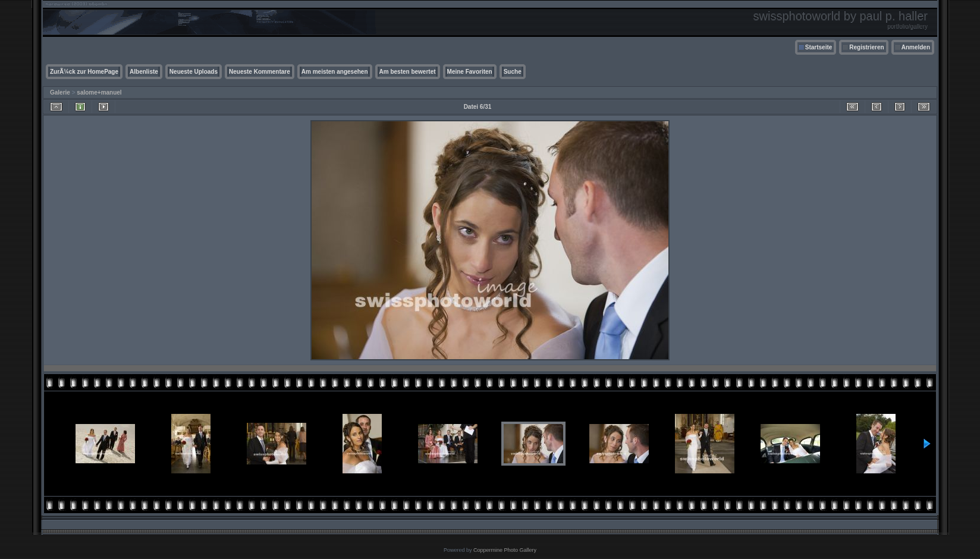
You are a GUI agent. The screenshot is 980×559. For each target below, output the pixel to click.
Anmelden (916, 47)
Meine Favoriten (470, 72)
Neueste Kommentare (260, 72)
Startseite (819, 47)
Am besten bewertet (408, 72)
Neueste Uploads (194, 72)
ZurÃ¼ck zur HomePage (84, 72)
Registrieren (866, 47)
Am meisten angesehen (335, 72)
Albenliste (144, 72)
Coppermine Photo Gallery (505, 550)
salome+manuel (99, 92)
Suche (513, 72)
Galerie (60, 92)
